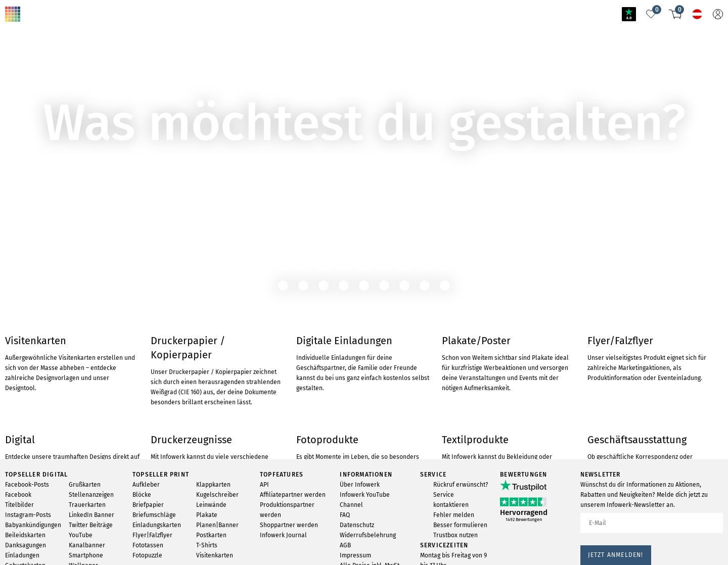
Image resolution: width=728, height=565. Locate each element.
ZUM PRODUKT (33, 68)
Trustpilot (20, 545)
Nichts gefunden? (75, 7)
